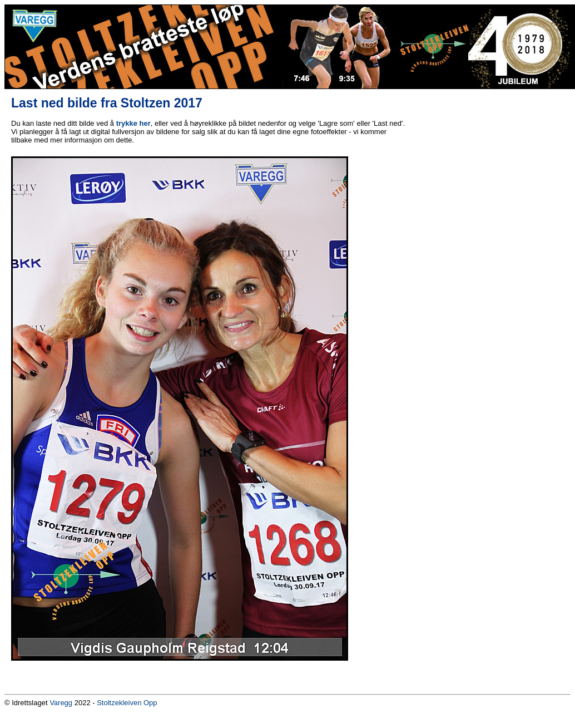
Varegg (61, 703)
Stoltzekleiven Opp (127, 703)
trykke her (133, 123)
